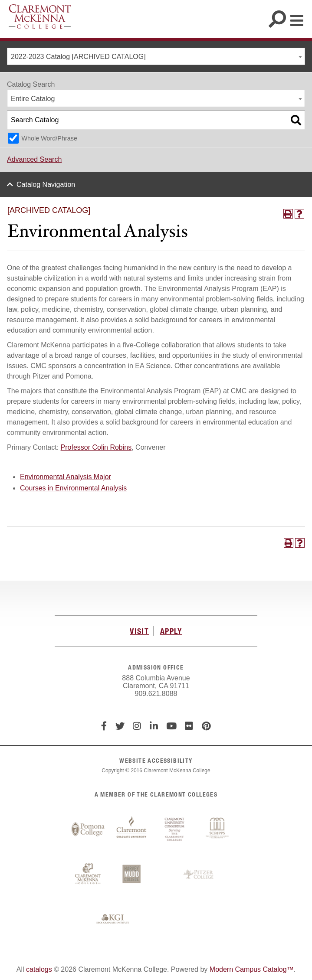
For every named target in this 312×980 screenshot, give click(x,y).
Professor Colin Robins (96, 447)
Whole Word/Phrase (49, 138)
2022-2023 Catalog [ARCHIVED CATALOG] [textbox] (78, 57)
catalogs (39, 969)
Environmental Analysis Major (66, 477)
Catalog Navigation (46, 185)
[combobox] (156, 56)
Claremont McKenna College (40, 16)
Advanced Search (34, 159)
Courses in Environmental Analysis (73, 488)
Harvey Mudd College (131, 875)
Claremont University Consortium (175, 830)
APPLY (171, 631)
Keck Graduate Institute (113, 919)
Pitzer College (200, 875)
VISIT (139, 631)
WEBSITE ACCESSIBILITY (156, 760)
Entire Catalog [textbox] (33, 99)
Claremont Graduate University (131, 830)
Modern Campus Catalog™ (252, 969)
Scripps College (218, 830)
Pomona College (88, 830)
